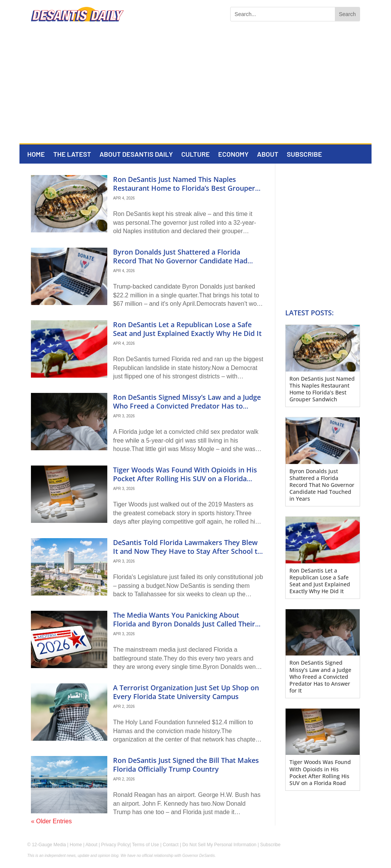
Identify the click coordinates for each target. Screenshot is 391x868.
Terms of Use (146, 845)
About (268, 155)
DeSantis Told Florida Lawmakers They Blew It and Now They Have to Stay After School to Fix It (187, 551)
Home (36, 155)
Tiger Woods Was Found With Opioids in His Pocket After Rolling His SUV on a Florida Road (185, 479)
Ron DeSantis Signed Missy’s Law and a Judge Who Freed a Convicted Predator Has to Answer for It (187, 406)
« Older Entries (51, 821)
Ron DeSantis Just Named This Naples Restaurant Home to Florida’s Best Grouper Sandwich (184, 188)
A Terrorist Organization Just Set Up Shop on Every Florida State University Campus (186, 692)
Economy (233, 155)
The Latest (72, 155)
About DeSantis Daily (136, 155)
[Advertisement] (195, 86)
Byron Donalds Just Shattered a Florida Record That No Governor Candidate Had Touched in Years (180, 261)
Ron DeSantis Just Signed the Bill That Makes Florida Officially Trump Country (186, 765)
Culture (196, 155)
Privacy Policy (116, 845)
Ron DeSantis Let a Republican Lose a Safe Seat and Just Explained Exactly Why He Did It (187, 329)
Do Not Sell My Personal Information (219, 845)
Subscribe (304, 155)
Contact (170, 845)
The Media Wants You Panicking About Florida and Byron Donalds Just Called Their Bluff (184, 624)
